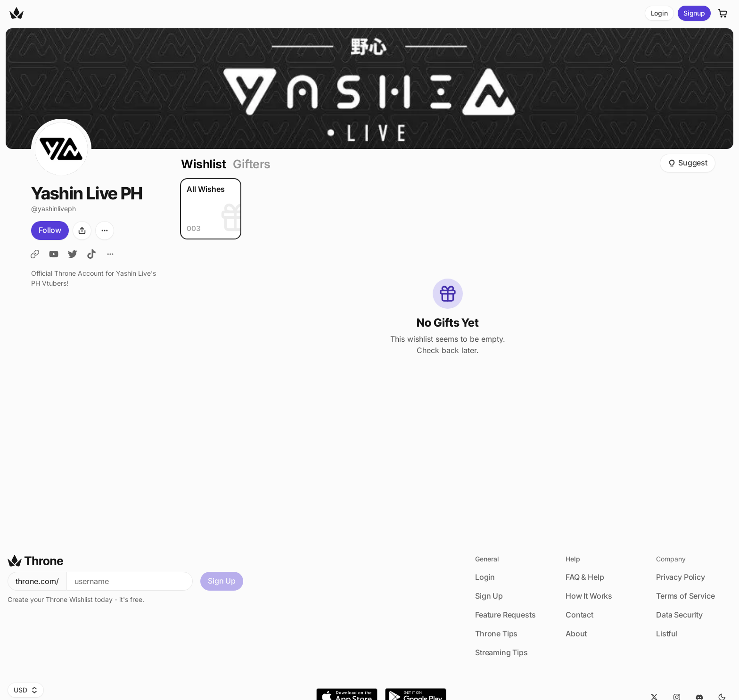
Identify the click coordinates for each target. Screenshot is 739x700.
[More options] (105, 231)
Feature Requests (505, 615)
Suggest (688, 163)
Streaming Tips (501, 652)
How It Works (589, 596)
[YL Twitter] (73, 254)
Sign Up (222, 581)
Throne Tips (496, 634)
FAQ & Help (585, 577)
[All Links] (110, 254)
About (576, 634)
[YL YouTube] (54, 254)
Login (659, 13)
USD (26, 690)
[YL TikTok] (91, 254)
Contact (579, 615)
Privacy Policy (681, 577)
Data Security (679, 615)
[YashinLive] (35, 254)
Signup (694, 13)
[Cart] (723, 13)
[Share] (82, 231)
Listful (667, 634)
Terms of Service (685, 596)
